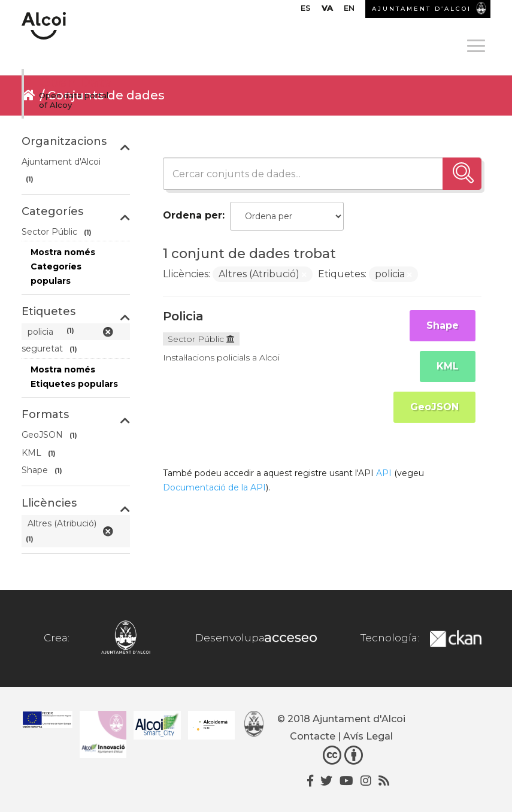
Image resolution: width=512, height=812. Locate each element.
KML (448, 366)
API (384, 473)
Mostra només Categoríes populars (63, 266)
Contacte (313, 736)
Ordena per (193, 215)
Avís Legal (368, 736)
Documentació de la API (214, 487)
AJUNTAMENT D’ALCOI (422, 9)
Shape (443, 325)
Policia (183, 316)
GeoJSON (434, 407)
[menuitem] (306, 11)
